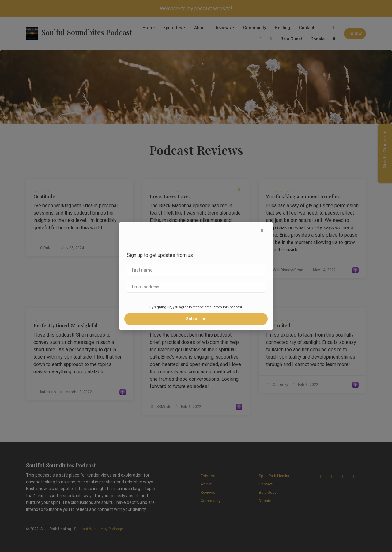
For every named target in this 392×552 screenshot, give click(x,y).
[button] (262, 230)
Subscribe (196, 319)
